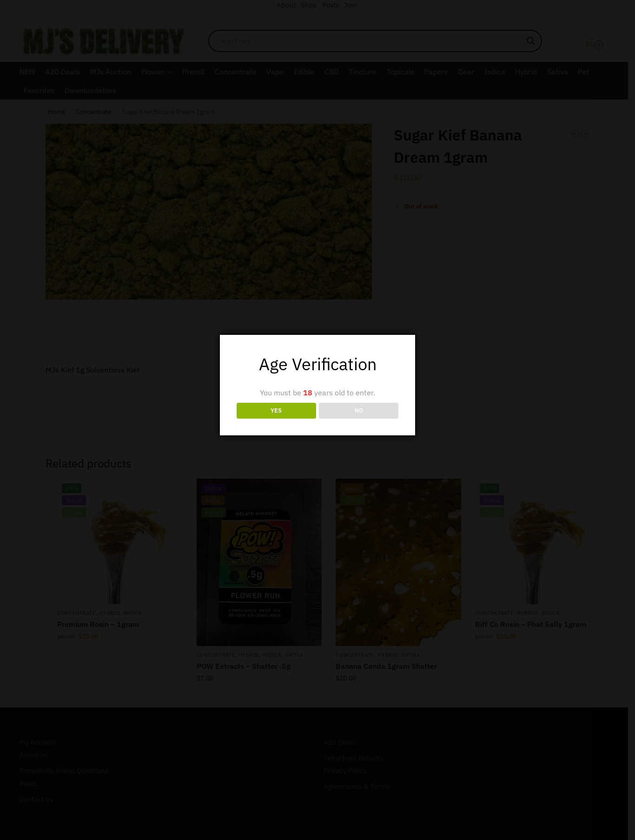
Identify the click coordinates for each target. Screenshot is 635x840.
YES (276, 410)
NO (359, 410)
